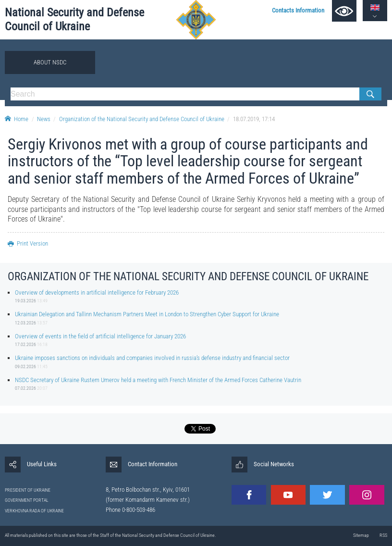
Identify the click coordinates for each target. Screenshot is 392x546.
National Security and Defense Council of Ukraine (74, 19)
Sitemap (361, 535)
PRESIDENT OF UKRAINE (28, 490)
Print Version (28, 243)
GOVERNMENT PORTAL (27, 500)
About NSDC (50, 62)
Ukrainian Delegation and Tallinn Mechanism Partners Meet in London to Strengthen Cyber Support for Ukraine (147, 314)
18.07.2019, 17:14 (254, 119)
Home (17, 119)
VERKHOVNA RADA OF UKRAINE (34, 511)
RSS (383, 535)
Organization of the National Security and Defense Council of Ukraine (142, 119)
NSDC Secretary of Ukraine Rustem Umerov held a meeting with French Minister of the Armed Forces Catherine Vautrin (158, 380)
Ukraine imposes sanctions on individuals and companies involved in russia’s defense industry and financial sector (152, 358)
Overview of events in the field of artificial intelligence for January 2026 (100, 336)
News (44, 119)
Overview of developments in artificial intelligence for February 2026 (97, 292)
